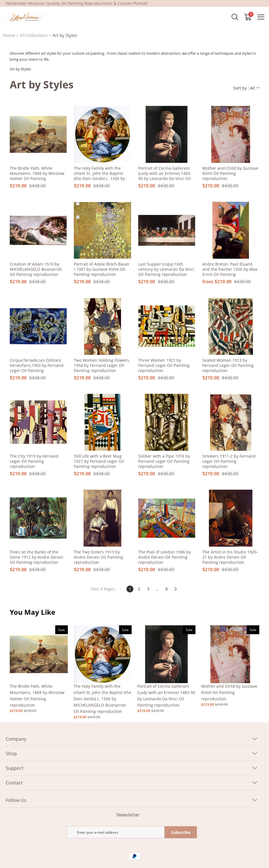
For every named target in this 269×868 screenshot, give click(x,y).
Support (15, 768)
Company (16, 739)
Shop (11, 754)
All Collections (34, 35)
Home (9, 35)
